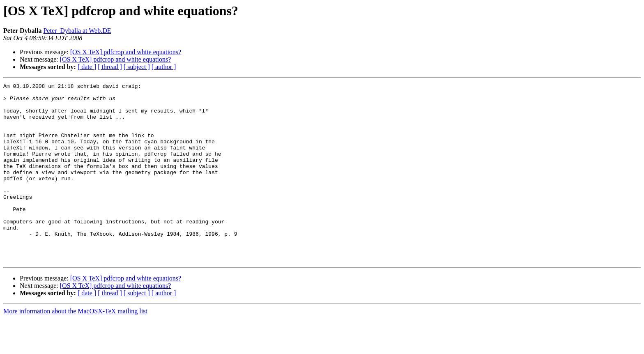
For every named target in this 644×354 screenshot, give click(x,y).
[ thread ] (110, 67)
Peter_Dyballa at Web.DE (77, 31)
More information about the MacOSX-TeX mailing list (75, 347)
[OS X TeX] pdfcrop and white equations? (126, 52)
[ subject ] (137, 67)
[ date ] (87, 67)
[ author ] (164, 67)
